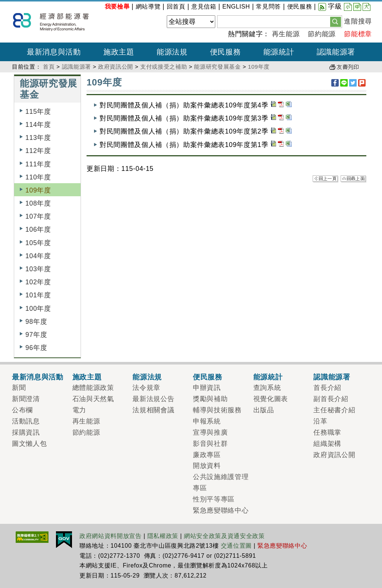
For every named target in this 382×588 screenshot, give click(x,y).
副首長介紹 (331, 399)
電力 (79, 410)
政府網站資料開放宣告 (111, 536)
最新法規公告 (153, 399)
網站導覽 (148, 7)
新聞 (19, 388)
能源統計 (268, 377)
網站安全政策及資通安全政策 (224, 536)
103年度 (38, 269)
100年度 (38, 309)
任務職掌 (327, 432)
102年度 (38, 282)
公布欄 (22, 410)
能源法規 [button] (172, 52)
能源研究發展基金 (217, 67)
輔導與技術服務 (217, 410)
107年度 (38, 216)
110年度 (38, 177)
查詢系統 (267, 388)
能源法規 (147, 377)
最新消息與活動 (38, 377)
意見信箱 (204, 7)
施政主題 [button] (119, 52)
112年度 (38, 151)
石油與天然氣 (93, 399)
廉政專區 (207, 455)
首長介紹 (327, 388)
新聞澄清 (26, 399)
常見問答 (268, 7)
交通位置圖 (236, 546)
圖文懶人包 (29, 444)
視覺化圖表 (271, 399)
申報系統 (207, 421)
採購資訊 (26, 432)
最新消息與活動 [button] (54, 52)
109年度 (259, 67)
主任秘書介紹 (334, 410)
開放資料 (207, 466)
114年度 (38, 125)
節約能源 (322, 34)
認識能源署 (76, 67)
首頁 (49, 67)
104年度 (38, 256)
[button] (336, 21)
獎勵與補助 (210, 399)
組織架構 (327, 444)
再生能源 (286, 34)
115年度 (38, 112)
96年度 (36, 348)
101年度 (38, 295)
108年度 (38, 203)
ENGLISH (236, 7)
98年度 (36, 322)
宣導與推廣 (210, 432)
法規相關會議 (153, 410)
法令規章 (146, 388)
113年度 (38, 138)
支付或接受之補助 (164, 67)
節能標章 (358, 34)
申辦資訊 (207, 388)
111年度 (38, 164)
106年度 (38, 229)
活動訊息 (26, 421)
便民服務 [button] (226, 52)
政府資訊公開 (116, 67)
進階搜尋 (358, 21)
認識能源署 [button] (336, 52)
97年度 (36, 335)
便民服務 (300, 7)
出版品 (264, 410)
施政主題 (87, 377)
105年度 (38, 243)
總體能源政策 (93, 388)
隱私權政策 (163, 536)
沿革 (320, 421)
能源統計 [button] (279, 52)
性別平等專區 (214, 499)
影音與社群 (210, 444)
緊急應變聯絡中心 (221, 510)
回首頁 (176, 7)
